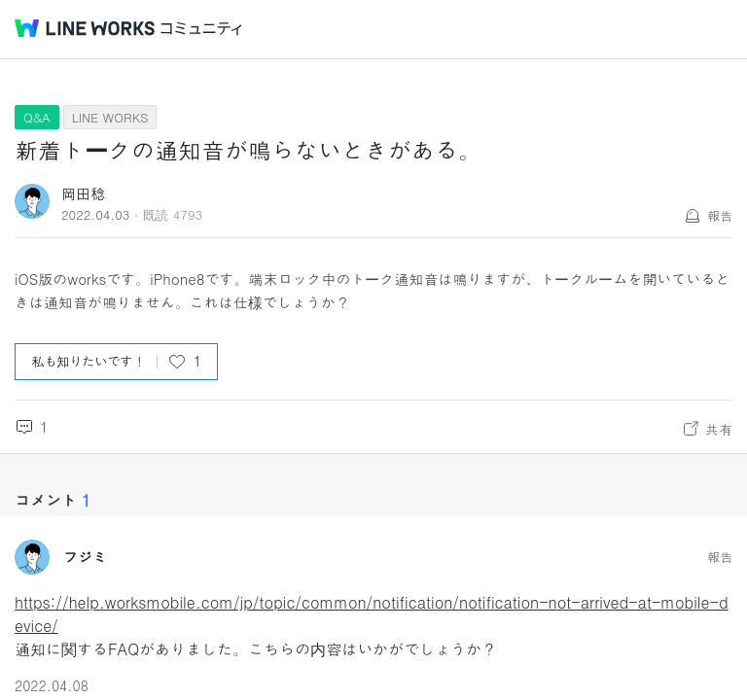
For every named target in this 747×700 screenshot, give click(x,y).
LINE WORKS (110, 117)
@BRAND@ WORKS (85, 28)
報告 (720, 215)
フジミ (85, 557)
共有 (719, 429)
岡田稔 (83, 193)
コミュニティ (201, 29)
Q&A (37, 117)
